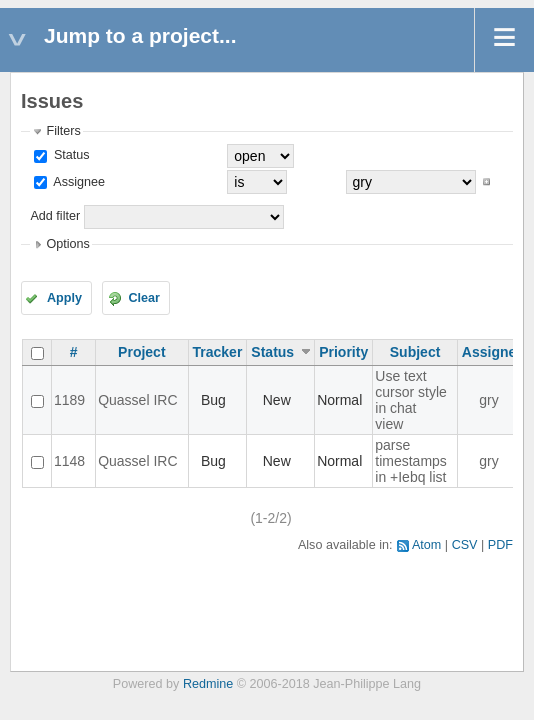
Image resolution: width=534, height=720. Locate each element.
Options (67, 244)
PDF (500, 545)
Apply (64, 298)
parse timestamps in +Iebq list (411, 461)
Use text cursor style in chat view (411, 400)
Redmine (208, 684)
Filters (63, 131)
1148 (69, 461)
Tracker (218, 352)
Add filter (55, 216)
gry (488, 400)
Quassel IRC (137, 400)
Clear (144, 298)
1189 (69, 400)
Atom (426, 545)
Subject (415, 352)
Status (69, 155)
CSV (465, 545)
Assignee (77, 182)
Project (141, 352)
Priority (343, 352)
